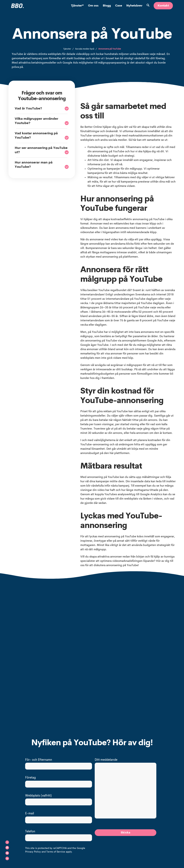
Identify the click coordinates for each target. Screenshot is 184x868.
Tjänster (77, 6)
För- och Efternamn (39, 760)
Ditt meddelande (106, 760)
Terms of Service (56, 852)
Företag (30, 778)
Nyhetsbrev (134, 6)
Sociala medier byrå (85, 49)
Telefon (30, 832)
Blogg (107, 6)
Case (119, 6)
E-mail (30, 814)
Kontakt (163, 6)
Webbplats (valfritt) (38, 796)
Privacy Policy (33, 852)
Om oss (93, 6)
